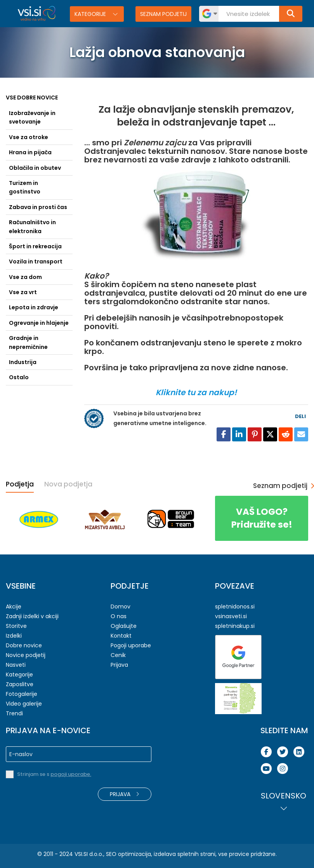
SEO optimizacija (128, 854)
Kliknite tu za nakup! (196, 392)
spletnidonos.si (235, 607)
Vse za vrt (23, 292)
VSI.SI (81, 854)
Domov (121, 607)
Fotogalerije (22, 694)
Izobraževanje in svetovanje (32, 117)
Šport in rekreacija (35, 246)
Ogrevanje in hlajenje (39, 323)
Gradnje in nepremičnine (28, 342)
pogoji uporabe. (71, 774)
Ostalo (19, 377)
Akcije (14, 607)
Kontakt (121, 636)
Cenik (118, 655)
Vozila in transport (36, 261)
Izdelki (14, 636)
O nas (119, 616)
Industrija (23, 362)
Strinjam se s (54, 774)
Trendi (14, 713)
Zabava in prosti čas (38, 207)
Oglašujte (124, 626)
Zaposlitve (20, 684)
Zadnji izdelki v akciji (32, 616)
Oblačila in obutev (35, 168)
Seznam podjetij (163, 14)
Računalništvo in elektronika (32, 227)
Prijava (119, 665)
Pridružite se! (262, 518)
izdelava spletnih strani (185, 854)
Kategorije (91, 14)
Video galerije (24, 704)
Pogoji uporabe (131, 645)
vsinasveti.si (231, 616)
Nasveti (16, 665)
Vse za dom (25, 277)
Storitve (16, 626)
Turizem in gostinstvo (25, 187)
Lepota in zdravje (34, 307)
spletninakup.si (235, 626)
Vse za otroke (29, 137)
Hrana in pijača (30, 152)
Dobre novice (24, 645)
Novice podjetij (26, 655)
